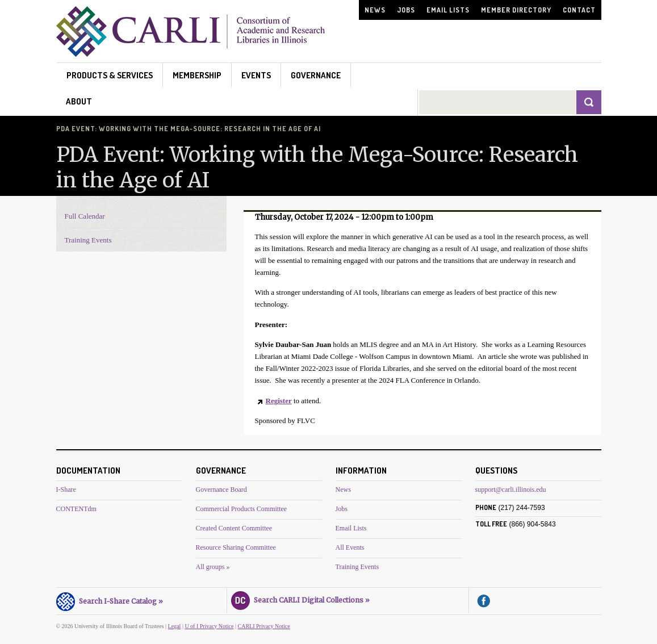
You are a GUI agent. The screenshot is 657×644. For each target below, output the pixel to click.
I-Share (66, 490)
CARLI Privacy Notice (264, 626)
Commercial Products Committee (242, 509)
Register (279, 401)
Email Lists (448, 10)
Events (256, 75)
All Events (350, 547)
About (79, 101)
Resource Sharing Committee (236, 547)
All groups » (213, 567)
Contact (579, 10)
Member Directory (516, 10)
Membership (197, 75)
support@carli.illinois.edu (511, 490)
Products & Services (110, 75)
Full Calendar (85, 216)
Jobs (406, 10)
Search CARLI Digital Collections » (300, 599)
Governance (316, 75)
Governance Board (221, 490)
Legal (175, 626)
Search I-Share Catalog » (110, 600)
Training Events (88, 240)
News (375, 10)
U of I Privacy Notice (209, 626)
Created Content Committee (234, 528)
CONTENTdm (76, 509)
